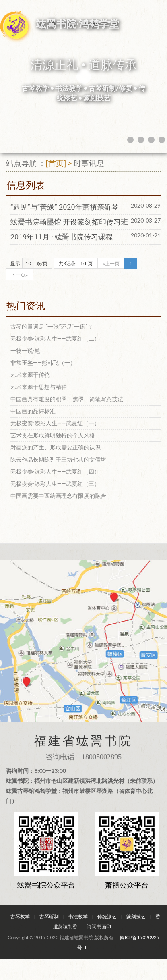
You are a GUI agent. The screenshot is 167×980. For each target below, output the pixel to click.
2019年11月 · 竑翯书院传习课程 (62, 237)
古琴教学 (20, 917)
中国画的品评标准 (33, 411)
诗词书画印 (99, 927)
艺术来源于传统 (30, 375)
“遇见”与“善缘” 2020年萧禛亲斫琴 (65, 207)
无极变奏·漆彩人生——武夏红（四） (55, 472)
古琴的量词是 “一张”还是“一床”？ (52, 327)
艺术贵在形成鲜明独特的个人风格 (53, 435)
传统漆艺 (107, 917)
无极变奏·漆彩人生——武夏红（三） (55, 484)
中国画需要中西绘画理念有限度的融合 (58, 496)
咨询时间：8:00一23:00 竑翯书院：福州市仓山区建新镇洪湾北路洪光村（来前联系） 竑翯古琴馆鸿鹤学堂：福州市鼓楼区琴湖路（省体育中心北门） (82, 786)
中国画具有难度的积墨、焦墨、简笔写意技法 (67, 399)
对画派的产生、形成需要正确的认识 (56, 447)
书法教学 (78, 917)
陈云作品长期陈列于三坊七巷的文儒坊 (58, 460)
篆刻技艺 (136, 917)
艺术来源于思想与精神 (39, 387)
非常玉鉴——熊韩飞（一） (43, 363)
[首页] (56, 163)
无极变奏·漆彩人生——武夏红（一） (55, 423)
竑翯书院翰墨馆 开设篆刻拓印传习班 (69, 222)
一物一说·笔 (25, 351)
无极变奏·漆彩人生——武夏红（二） (55, 339)
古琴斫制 (49, 917)
